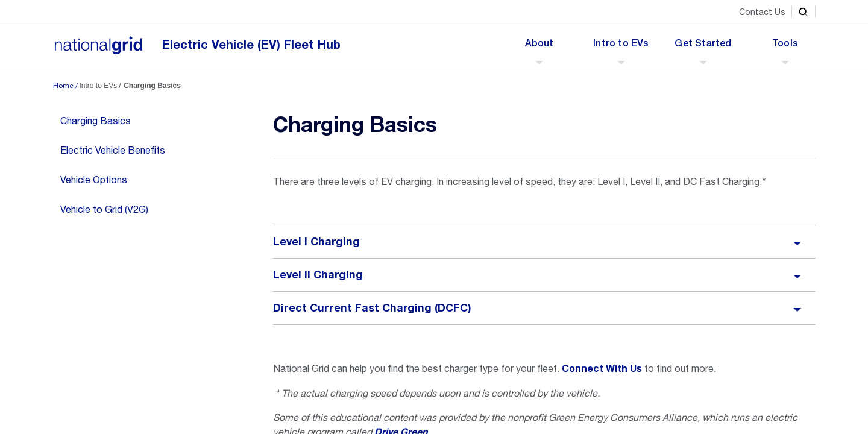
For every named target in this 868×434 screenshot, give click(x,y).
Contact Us (762, 12)
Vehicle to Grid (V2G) (104, 209)
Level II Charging (318, 275)
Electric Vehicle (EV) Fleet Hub (251, 45)
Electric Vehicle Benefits (113, 150)
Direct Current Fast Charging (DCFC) (372, 308)
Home (63, 86)
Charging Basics (96, 121)
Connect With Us (602, 369)
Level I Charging (316, 242)
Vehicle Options (94, 180)
